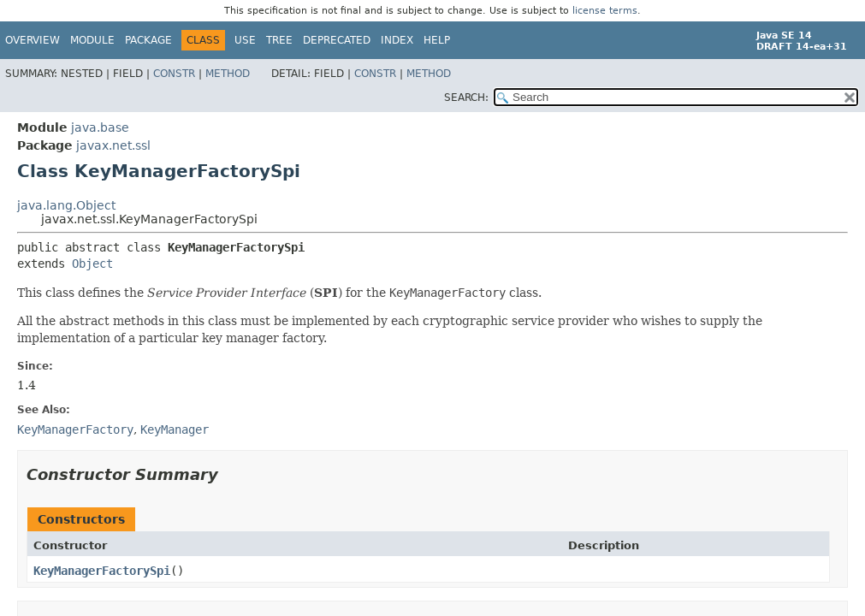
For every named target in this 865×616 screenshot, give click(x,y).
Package (148, 40)
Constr (174, 74)
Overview (33, 40)
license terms (605, 11)
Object (92, 264)
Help (437, 40)
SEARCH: (466, 98)
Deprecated (337, 40)
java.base (100, 127)
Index (397, 40)
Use (245, 40)
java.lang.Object (66, 205)
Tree (279, 40)
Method (228, 74)
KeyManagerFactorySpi (102, 571)
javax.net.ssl (113, 145)
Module (92, 40)
